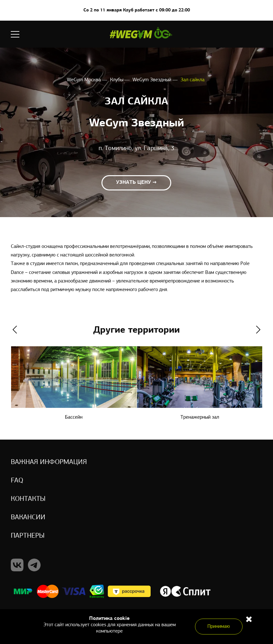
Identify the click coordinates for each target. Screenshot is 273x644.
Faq (17, 481)
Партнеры (28, 536)
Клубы (117, 80)
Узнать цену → (136, 183)
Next (258, 330)
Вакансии (28, 518)
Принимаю (219, 627)
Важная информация (49, 462)
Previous (15, 330)
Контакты (28, 499)
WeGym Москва (84, 80)
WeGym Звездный (153, 80)
